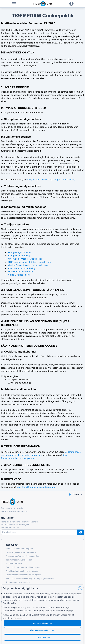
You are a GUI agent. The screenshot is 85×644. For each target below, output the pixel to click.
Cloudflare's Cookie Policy (22, 268)
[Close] (80, 588)
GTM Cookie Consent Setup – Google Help (30, 262)
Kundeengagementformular (18, 582)
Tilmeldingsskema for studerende (21, 552)
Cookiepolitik (9, 603)
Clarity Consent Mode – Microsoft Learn (28, 265)
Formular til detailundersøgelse (19, 549)
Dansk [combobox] (76, 494)
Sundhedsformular (14, 563)
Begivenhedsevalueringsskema (20, 560)
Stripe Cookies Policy (19, 275)
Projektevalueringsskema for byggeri (22, 571)
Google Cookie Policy (64, 180)
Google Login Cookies (38, 180)
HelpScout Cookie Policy (21, 272)
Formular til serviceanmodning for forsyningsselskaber (30, 578)
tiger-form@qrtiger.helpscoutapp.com (36, 487)
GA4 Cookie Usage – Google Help (25, 259)
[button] (14, 4)
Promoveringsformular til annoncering (22, 556)
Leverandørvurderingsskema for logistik (23, 575)
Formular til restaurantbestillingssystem (23, 567)
